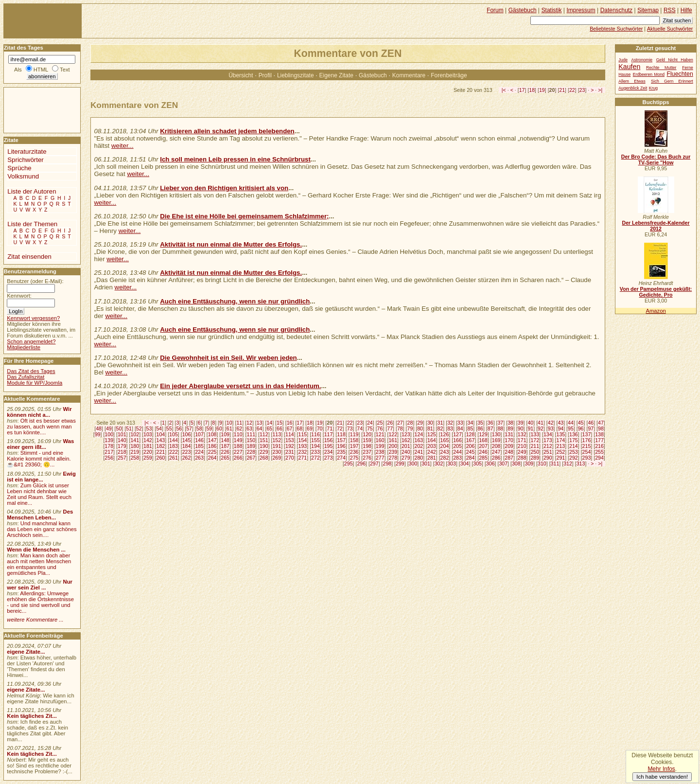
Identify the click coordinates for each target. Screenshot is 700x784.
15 (280, 423)
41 (541, 423)
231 (290, 452)
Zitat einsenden (29, 257)
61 (229, 428)
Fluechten (680, 74)
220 (148, 452)
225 (212, 452)
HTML (41, 70)
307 (503, 463)
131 (509, 434)
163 (419, 440)
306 (490, 463)
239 (393, 452)
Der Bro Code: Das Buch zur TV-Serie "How (656, 160)
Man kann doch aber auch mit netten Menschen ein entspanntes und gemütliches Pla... (39, 564)
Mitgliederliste (24, 347)
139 (109, 440)
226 (225, 452)
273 (329, 458)
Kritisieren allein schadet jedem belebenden (227, 131)
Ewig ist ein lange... (41, 477)
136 (574, 434)
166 (457, 440)
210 (522, 446)
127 (457, 434)
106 (187, 434)
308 (516, 463)
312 (568, 463)
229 (264, 452)
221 (161, 452)
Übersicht (241, 75)
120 (367, 434)
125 (432, 434)
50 (119, 428)
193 (303, 446)
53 (149, 428)
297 (374, 463)
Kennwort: (19, 296)
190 (264, 446)
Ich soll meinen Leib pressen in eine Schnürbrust (235, 159)
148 (225, 440)
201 (406, 446)
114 (290, 434)
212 (548, 446)
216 (599, 446)
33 (460, 423)
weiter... (122, 146)
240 (406, 452)
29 (420, 423)
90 (521, 428)
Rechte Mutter (661, 68)
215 (587, 446)
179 (122, 446)
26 (390, 423)
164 (432, 440)
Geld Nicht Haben (675, 60)
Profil (265, 75)
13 (260, 423)
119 (354, 434)
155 (315, 440)
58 (199, 428)
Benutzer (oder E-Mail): (35, 281)
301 (426, 463)
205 (457, 446)
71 (330, 428)
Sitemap (648, 10)
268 (264, 458)
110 (238, 434)
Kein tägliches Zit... (32, 716)
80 (420, 428)
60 (219, 428)
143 (161, 440)
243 (445, 452)
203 (432, 446)
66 (280, 428)
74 (360, 428)
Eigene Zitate (336, 75)
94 (560, 428)
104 (161, 434)
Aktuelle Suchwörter (670, 29)
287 (509, 458)
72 (340, 428)
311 (555, 463)
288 (522, 458)
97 (591, 428)
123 (406, 434)
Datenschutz (616, 10)
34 (471, 423)
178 (109, 446)
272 (315, 458)
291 (561, 458)
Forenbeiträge (449, 75)
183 (174, 446)
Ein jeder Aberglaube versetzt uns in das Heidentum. (240, 386)
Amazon (656, 311)
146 (199, 440)
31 (440, 423)
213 (561, 446)
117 (329, 434)
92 (541, 428)
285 (483, 458)
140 (122, 440)
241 (419, 452)
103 (148, 434)
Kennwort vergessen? (33, 318)
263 (199, 458)
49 (109, 428)
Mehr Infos (661, 769)
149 (238, 440)
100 (109, 434)
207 (483, 446)
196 (341, 446)
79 (410, 428)
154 (303, 440)
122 (393, 434)
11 (239, 423)
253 (574, 452)
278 (393, 458)
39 (521, 423)
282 (445, 458)
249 (522, 452)
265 (225, 458)
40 (530, 423)
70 (320, 428)
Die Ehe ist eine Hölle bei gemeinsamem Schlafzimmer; (244, 216)
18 (532, 90)
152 (277, 440)
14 (269, 423)
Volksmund (23, 176)
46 (591, 423)
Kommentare (409, 75)
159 (367, 440)
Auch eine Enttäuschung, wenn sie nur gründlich (235, 301)
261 (174, 458)
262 (187, 458)
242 (432, 452)
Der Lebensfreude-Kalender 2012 (656, 226)
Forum (495, 10)
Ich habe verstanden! (662, 777)
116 (315, 434)
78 (400, 428)
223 (187, 452)
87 (490, 428)
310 (542, 463)
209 (509, 446)
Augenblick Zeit (633, 88)
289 (535, 458)
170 (509, 440)
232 (303, 452)
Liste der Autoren (32, 191)
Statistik (552, 10)
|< (504, 90)
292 (574, 458)
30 (430, 423)
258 (135, 458)
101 (122, 434)
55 (169, 428)
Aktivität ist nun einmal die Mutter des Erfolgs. (231, 244)
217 (109, 452)
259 (148, 458)
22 (572, 90)
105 (174, 434)
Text (65, 70)
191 (277, 446)
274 (341, 458)
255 (599, 452)
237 (367, 452)
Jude (623, 60)
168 (483, 440)
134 (548, 434)
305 (477, 463)
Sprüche (19, 168)
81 (430, 428)
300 (413, 463)
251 (548, 452)
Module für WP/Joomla (35, 383)
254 (587, 452)
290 (548, 458)
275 (354, 458)
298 (387, 463)
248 (509, 452)
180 (135, 446)
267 (251, 458)
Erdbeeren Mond (649, 74)
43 (560, 423)
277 (380, 458)
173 (548, 440)
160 (380, 440)
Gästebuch (373, 75)
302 (439, 463)
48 (99, 428)
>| (600, 90)
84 (460, 428)
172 (535, 440)
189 (251, 446)
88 (500, 428)
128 (471, 434)
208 (496, 446)
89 (510, 428)
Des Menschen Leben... (40, 515)
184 (187, 446)
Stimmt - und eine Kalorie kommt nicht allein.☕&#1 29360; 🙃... (39, 459)
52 (139, 428)
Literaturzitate (27, 151)
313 (581, 463)
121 (380, 434)
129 (483, 434)
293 (587, 458)
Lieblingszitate (296, 75)
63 (249, 428)
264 (212, 458)
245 (471, 452)
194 (315, 446)
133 (535, 434)
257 (122, 458)
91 (530, 428)
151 (264, 440)
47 (601, 423)
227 (238, 452)
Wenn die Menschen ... (36, 550)
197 (354, 446)
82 (440, 428)
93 (551, 428)
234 (329, 452)
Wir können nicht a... (39, 412)
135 (561, 434)
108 (212, 434)
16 (290, 423)
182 (161, 446)
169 (496, 440)
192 (290, 446)
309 (529, 463)
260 (161, 458)
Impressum (581, 10)
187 (225, 446)
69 (310, 428)
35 (480, 423)
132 (522, 434)
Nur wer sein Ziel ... (40, 585)
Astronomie (642, 60)
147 (212, 440)
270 (290, 458)
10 (229, 423)
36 (490, 423)
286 (496, 458)
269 (277, 458)
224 (199, 452)
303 (452, 463)
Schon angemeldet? (31, 341)
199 (380, 446)
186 (212, 446)
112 (264, 434)
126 (445, 434)
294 (599, 458)
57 (189, 428)
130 (496, 434)
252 (561, 452)
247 (496, 452)
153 (290, 440)
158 (354, 440)
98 (601, 428)
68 (299, 428)
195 (329, 446)
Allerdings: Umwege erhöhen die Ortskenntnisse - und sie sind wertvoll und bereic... (40, 602)
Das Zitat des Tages (31, 371)
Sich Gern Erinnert (672, 81)
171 (522, 440)
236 (354, 452)
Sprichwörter (25, 160)
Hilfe (686, 10)
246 (483, 452)
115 (303, 434)
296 (361, 463)
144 (174, 440)
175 (574, 440)
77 (390, 428)
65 (269, 428)
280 (419, 458)
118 (341, 434)
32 (450, 423)
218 (122, 452)
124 (419, 434)
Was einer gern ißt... (40, 444)
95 (571, 428)
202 (419, 446)
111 (251, 434)
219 (135, 452)
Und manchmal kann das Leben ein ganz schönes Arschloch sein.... (42, 529)
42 (551, 423)
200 (393, 446)
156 (329, 440)
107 (199, 434)
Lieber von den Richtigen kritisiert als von (224, 188)
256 (109, 458)
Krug (653, 88)
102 (135, 434)
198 (367, 446)
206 (471, 446)
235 (341, 452)
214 (574, 446)
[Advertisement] (33, 109)
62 (239, 428)
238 (380, 452)
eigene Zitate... (26, 652)
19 (542, 90)
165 (445, 440)
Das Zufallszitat (26, 377)
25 (380, 423)
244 (457, 452)
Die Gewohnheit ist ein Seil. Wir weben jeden (228, 358)
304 (465, 463)
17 (522, 90)
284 (471, 458)
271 (303, 458)
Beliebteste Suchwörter (616, 29)
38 (510, 423)
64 (260, 428)
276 (367, 458)
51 (129, 428)
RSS (670, 10)
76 (380, 428)
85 (471, 428)
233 (315, 452)
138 (599, 434)
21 (562, 90)
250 (535, 452)
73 (350, 428)
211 (535, 446)
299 (400, 463)
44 (571, 423)
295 (349, 463)
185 (199, 446)
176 (587, 440)
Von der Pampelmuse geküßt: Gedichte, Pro (656, 292)
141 (135, 440)
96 (581, 428)
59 (209, 428)
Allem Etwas (632, 81)
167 (471, 440)
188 (238, 446)
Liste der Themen (32, 224)
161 (393, 440)
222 (174, 452)
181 (148, 446)
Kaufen (629, 67)
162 (406, 440)
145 (187, 440)
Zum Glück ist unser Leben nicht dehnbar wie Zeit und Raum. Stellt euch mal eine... (39, 494)
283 (457, 458)
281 (432, 458)
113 (277, 434)
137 (587, 434)
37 (500, 423)
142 (148, 440)
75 (370, 428)
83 (450, 428)
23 (582, 90)
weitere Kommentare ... (35, 620)
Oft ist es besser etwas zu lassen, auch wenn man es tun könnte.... (41, 427)
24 (370, 423)
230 (277, 452)
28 (410, 423)
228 (251, 452)
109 (225, 434)
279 (406, 458)
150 (251, 440)
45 (581, 423)
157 (341, 440)
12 (249, 423)
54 (159, 428)
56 (179, 428)
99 (98, 434)
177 (599, 440)
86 (480, 428)
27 (400, 423)
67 (290, 428)
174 (561, 440)
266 (238, 458)
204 (445, 446)
